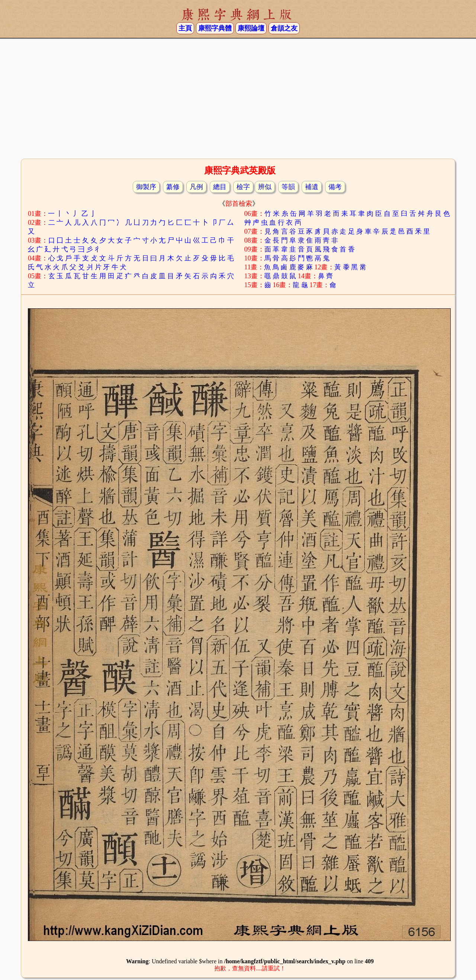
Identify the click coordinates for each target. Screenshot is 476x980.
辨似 (265, 187)
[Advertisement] (238, 98)
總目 (220, 187)
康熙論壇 (251, 28)
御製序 (146, 187)
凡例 (196, 187)
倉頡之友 (284, 28)
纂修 (173, 187)
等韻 (288, 187)
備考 (335, 187)
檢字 (243, 187)
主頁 (185, 28)
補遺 (312, 187)
